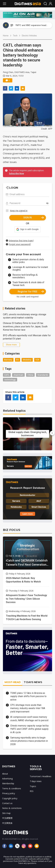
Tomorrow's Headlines (41, 776)
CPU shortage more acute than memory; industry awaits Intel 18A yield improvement (28, 708)
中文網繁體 (7, 818)
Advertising (7, 779)
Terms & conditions (12, 788)
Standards (43, 375)
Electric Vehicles (29, 36)
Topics (33, 786)
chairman (18, 375)
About (5, 774)
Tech (15, 36)
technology (10, 380)
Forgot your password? (20, 244)
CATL (7, 375)
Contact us (7, 803)
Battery (8, 360)
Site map (6, 813)
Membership (8, 783)
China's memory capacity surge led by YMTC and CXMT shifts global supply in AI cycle (29, 729)
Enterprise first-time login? (21, 241)
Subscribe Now (16, 173)
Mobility (27, 360)
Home (6, 36)
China (30, 375)
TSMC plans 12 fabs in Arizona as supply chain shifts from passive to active (28, 696)
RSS (32, 791)
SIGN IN (34, 217)
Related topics (14, 411)
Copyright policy (10, 798)
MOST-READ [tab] (13, 682)
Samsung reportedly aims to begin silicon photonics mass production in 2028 (29, 741)
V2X (37, 360)
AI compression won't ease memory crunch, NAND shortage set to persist (29, 719)
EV (18, 360)
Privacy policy (9, 793)
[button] (27, 229)
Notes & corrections (12, 808)
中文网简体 (7, 823)
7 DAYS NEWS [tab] (33, 682)
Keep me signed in (19, 211)
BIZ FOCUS (12, 530)
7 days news (36, 781)
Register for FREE (31, 291)
